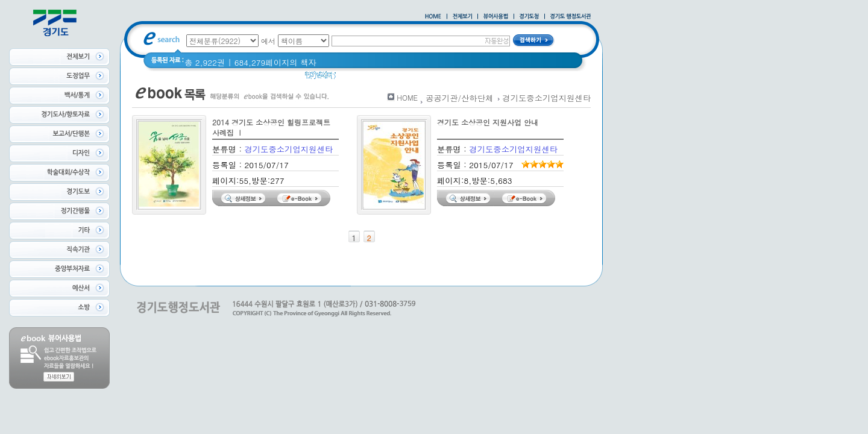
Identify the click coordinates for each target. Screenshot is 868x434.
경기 (352, 78)
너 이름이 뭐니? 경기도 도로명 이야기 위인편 (451, 78)
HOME (407, 97)
